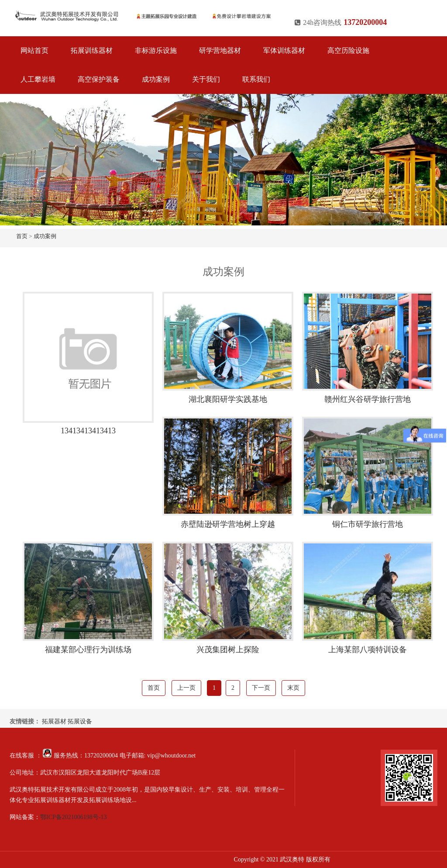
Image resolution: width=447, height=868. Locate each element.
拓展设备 (80, 721)
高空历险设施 (348, 50)
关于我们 (206, 79)
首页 (22, 236)
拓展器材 (54, 721)
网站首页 (34, 50)
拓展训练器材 (92, 50)
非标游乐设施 (156, 50)
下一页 (261, 688)
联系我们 (256, 79)
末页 (293, 688)
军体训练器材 (284, 50)
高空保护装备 (99, 79)
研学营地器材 (220, 50)
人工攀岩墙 (38, 79)
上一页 (186, 688)
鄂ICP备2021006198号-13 (73, 817)
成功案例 (156, 79)
